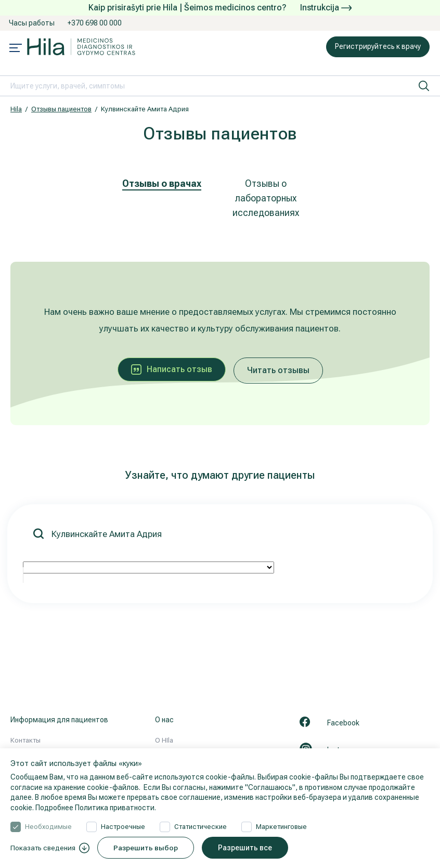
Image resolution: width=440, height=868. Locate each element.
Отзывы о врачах (162, 183)
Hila (16, 109)
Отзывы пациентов (61, 109)
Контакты (25, 740)
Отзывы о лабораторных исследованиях (266, 198)
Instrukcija (326, 8)
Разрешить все (252, 848)
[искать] (424, 86)
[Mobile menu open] (16, 49)
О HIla (164, 740)
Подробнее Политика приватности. (96, 808)
